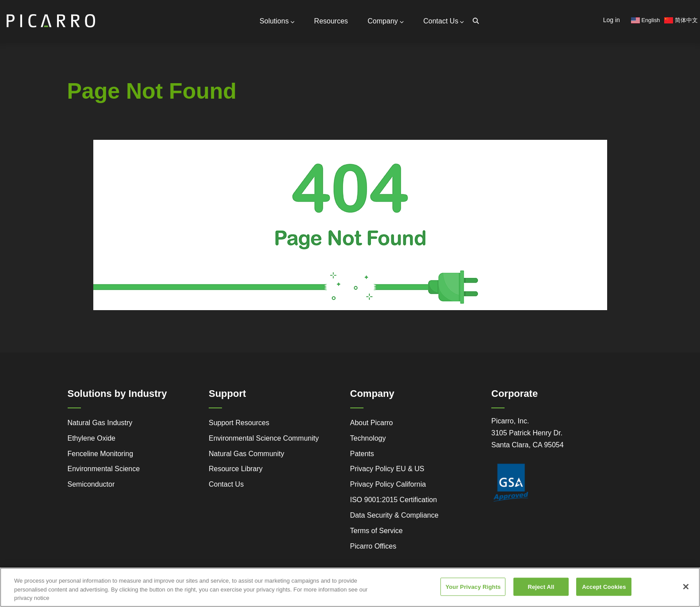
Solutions (277, 21)
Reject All (541, 586)
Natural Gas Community (247, 454)
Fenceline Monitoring (101, 454)
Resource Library (236, 469)
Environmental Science (104, 469)
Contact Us (444, 21)
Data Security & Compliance (394, 515)
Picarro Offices (373, 546)
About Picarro (372, 423)
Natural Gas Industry (100, 423)
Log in (612, 20)
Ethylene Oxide (92, 438)
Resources (331, 21)
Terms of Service (377, 531)
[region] (350, 587)
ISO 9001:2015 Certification (394, 500)
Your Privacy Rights (473, 586)
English (646, 20)
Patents (362, 454)
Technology (368, 438)
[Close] (686, 587)
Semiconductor (91, 484)
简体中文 (681, 20)
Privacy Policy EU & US (387, 469)
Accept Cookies (604, 586)
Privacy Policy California (388, 484)
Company (385, 21)
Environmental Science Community (264, 438)
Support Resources (239, 423)
